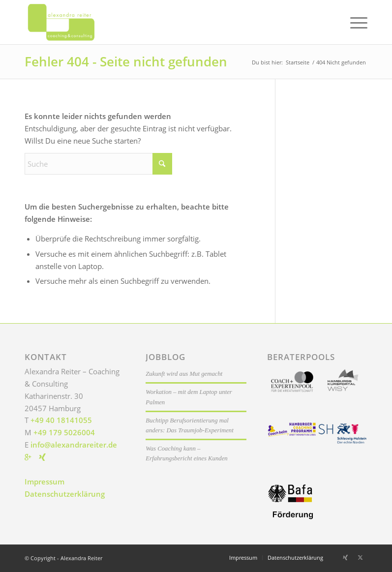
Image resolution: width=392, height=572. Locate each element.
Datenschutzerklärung (65, 494)
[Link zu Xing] (345, 557)
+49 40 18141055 (61, 420)
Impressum (45, 482)
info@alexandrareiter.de (74, 445)
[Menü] (354, 22)
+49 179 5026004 (64, 432)
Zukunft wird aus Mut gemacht (184, 374)
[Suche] (98, 164)
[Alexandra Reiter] (73, 22)
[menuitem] (354, 22)
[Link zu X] (360, 557)
